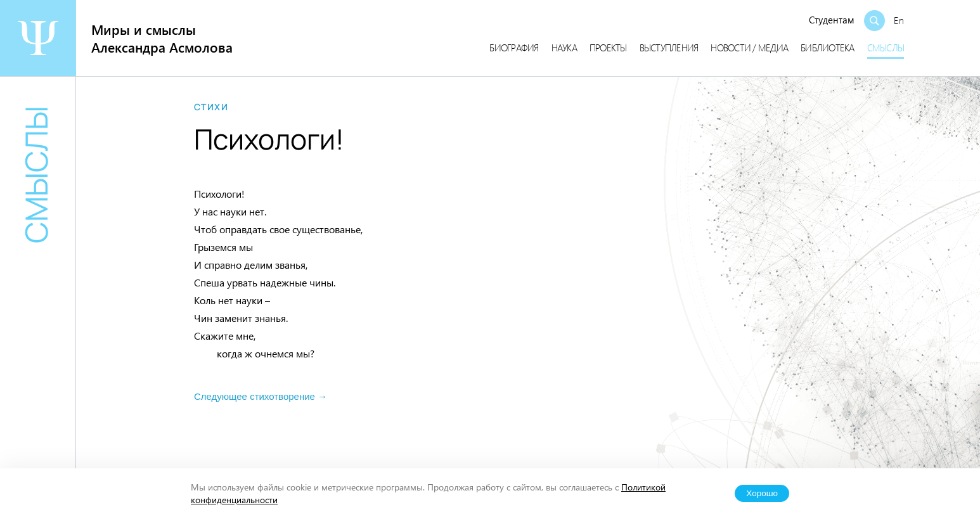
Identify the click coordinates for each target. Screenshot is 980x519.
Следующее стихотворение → (261, 396)
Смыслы (886, 48)
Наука (564, 48)
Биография (514, 48)
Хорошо (762, 493)
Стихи (211, 107)
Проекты (608, 48)
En (899, 20)
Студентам (832, 20)
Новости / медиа (749, 48)
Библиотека (828, 48)
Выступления (669, 48)
